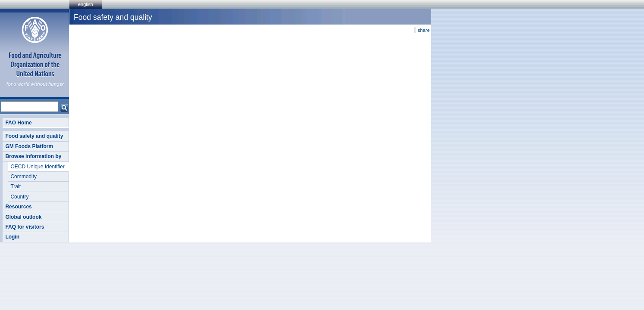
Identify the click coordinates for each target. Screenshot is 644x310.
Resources (18, 207)
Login (12, 237)
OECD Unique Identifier (37, 167)
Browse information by (33, 156)
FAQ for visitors (25, 227)
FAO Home (18, 123)
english (86, 4)
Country (19, 197)
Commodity (23, 177)
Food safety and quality (34, 136)
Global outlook (23, 217)
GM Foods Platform (29, 146)
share (424, 30)
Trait (16, 186)
